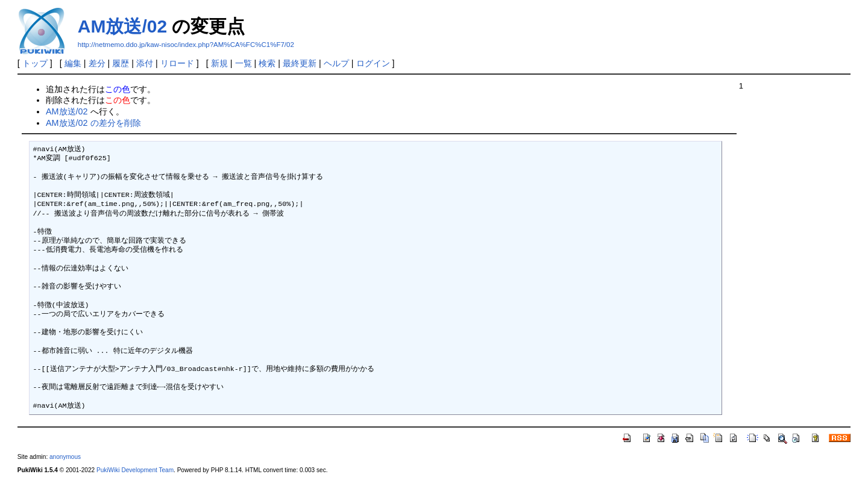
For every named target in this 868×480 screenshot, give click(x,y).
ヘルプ (336, 63)
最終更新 (300, 63)
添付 (145, 63)
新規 (219, 63)
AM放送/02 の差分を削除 (93, 123)
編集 (73, 63)
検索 (267, 63)
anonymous (65, 457)
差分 (97, 63)
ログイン (373, 63)
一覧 (244, 63)
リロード (177, 63)
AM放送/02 (122, 26)
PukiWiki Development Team (135, 470)
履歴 (121, 63)
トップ (35, 63)
